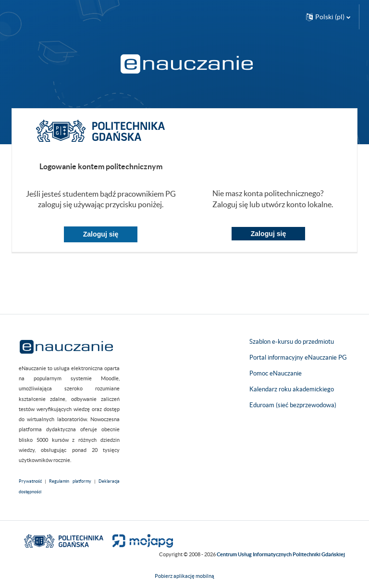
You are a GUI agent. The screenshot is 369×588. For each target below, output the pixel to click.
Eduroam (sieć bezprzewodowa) (293, 405)
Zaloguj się (101, 234)
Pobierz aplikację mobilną (184, 576)
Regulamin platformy (70, 481)
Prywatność (30, 481)
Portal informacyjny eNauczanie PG (298, 357)
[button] (328, 17)
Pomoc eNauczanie (276, 373)
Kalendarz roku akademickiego (292, 389)
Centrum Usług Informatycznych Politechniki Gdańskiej (281, 554)
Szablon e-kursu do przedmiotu (292, 342)
